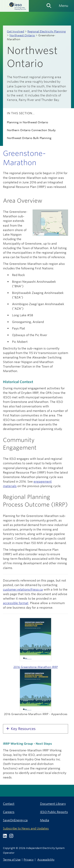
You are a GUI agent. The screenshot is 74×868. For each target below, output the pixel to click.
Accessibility (46, 859)
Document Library (53, 804)
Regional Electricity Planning (47, 31)
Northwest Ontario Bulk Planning (29, 138)
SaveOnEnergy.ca (15, 820)
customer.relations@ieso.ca (23, 589)
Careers (9, 812)
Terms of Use (12, 859)
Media (45, 820)
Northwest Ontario (22, 35)
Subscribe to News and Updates (26, 828)
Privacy (29, 859)
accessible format (16, 603)
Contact (9, 804)
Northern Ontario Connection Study (31, 130)
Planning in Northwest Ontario (28, 122)
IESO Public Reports (54, 812)
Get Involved (15, 31)
